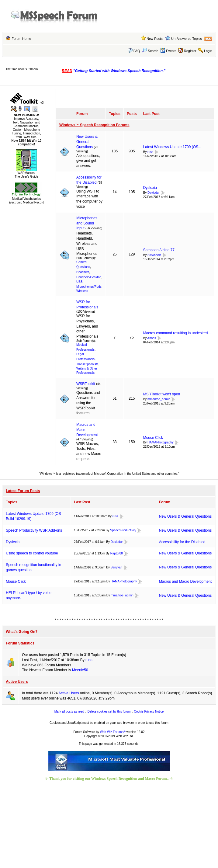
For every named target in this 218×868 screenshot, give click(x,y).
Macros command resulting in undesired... (177, 333)
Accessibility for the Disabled (182, 542)
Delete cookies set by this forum (109, 712)
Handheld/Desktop (89, 277)
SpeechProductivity (123, 530)
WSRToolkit (86, 384)
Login (208, 51)
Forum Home (21, 39)
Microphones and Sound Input (87, 223)
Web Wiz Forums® (113, 732)
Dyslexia (150, 188)
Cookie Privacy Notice (149, 712)
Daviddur (154, 193)
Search (150, 51)
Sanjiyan (116, 567)
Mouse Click (153, 438)
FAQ (137, 51)
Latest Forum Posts (23, 491)
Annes (152, 338)
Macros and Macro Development (185, 582)
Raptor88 (117, 553)
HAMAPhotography (161, 443)
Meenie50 (80, 670)
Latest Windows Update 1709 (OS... (172, 147)
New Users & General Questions (87, 142)
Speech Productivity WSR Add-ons (34, 530)
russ (150, 152)
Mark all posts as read (69, 712)
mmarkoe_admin (159, 399)
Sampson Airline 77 (159, 250)
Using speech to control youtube (32, 553)
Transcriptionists (87, 364)
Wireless (82, 291)
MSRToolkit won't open (162, 394)
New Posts (155, 39)
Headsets (83, 272)
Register (190, 51)
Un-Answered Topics (187, 39)
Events (168, 51)
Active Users (17, 682)
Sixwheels (154, 255)
